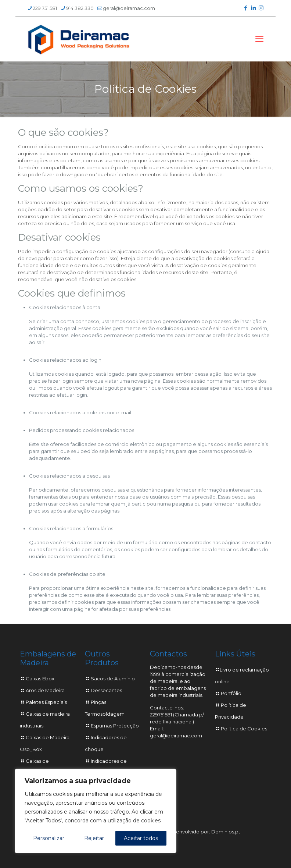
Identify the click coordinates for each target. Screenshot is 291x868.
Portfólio (231, 693)
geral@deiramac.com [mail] (129, 8)
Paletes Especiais (46, 702)
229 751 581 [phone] (45, 8)
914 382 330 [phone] (80, 8)
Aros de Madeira (45, 690)
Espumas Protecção (115, 726)
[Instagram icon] (261, 8)
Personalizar (49, 838)
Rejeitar (94, 838)
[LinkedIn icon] (253, 8)
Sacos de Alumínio (113, 679)
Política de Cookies (244, 729)
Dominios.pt (226, 832)
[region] (96, 811)
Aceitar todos (141, 838)
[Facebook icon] (246, 8)
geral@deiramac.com (176, 736)
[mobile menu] (259, 39)
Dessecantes (106, 690)
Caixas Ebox (40, 679)
